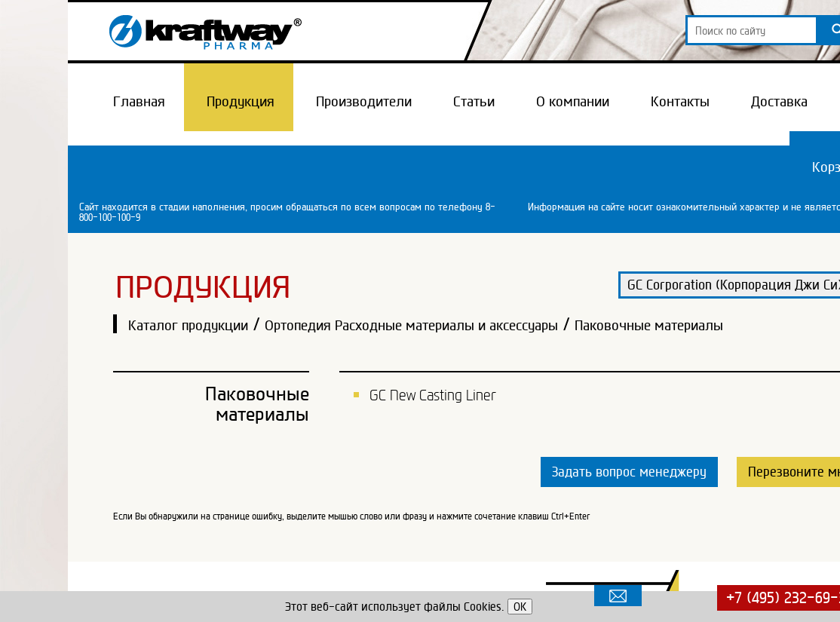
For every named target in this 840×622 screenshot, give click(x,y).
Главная (139, 101)
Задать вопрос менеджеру (629, 472)
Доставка (779, 101)
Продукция (241, 101)
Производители (364, 101)
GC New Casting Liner (433, 395)
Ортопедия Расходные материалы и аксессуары (411, 325)
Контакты (680, 101)
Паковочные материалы (649, 325)
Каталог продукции (188, 325)
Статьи (474, 101)
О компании (573, 101)
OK (520, 607)
